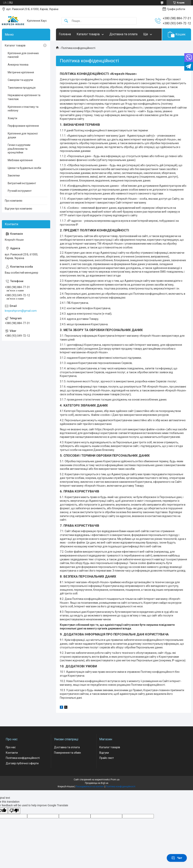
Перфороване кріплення (23, 126)
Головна (65, 34)
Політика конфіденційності (23, 758)
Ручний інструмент (20, 191)
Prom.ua (115, 780)
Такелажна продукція (22, 88)
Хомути (12, 118)
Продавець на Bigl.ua (97, 783)
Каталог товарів (88, 34)
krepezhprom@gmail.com (21, 311)
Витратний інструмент (22, 183)
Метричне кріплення (21, 72)
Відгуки (104, 753)
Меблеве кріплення (20, 160)
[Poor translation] (14, 811)
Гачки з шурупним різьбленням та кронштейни (19, 149)
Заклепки (14, 175)
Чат (177, 858)
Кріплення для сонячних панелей (23, 55)
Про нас (11, 747)
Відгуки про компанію (19, 209)
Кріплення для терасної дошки (23, 135)
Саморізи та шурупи (20, 80)
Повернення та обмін (67, 753)
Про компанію (14, 201)
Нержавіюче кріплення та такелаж (24, 97)
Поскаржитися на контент (90, 787)
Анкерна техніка (18, 65)
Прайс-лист (107, 758)
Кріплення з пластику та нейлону (23, 109)
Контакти (12, 753)
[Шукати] (66, 21)
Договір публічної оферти (22, 763)
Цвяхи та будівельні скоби (24, 168)
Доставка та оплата (123, 34)
